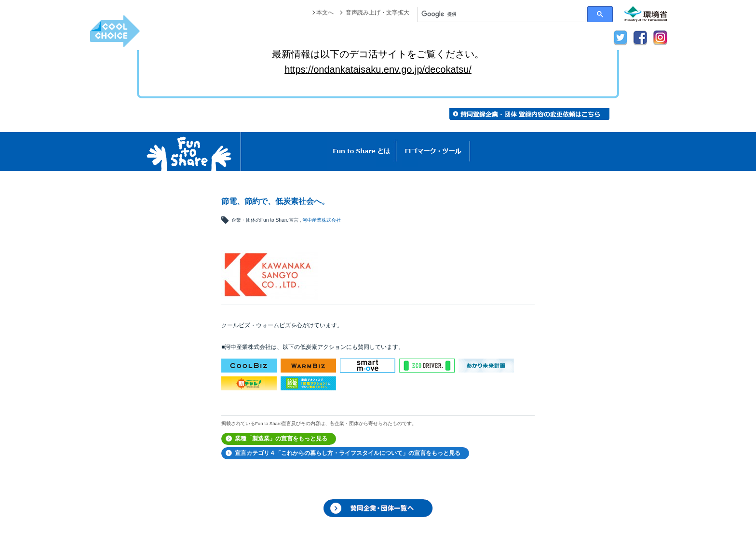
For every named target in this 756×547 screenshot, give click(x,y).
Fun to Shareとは (362, 152)
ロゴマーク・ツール (433, 152)
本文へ (325, 13)
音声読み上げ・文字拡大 (378, 13)
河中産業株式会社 (322, 220)
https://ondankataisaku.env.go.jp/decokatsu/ (378, 69)
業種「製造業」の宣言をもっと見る (281, 439)
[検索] (501, 14)
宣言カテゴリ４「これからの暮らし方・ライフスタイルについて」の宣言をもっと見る (348, 453)
